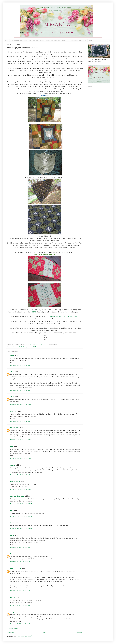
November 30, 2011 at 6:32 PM (21, 421)
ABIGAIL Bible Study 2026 (53, 40)
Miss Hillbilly (16, 568)
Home (7, 40)
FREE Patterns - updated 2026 (19, 40)
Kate (12, 510)
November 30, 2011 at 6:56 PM (21, 440)
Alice (12, 535)
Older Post (79, 633)
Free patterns (28, 347)
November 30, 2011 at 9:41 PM (21, 489)
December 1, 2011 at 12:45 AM (21, 547)
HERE (34, 312)
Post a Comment (14, 628)
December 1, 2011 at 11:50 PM (21, 605)
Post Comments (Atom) (25, 636)
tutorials (64, 40)
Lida (12, 446)
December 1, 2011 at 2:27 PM (20, 591)
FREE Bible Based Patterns (36, 40)
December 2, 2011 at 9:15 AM (20, 624)
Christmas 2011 (17, 347)
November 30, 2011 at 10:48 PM (21, 516)
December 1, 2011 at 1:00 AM (20, 562)
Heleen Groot (15, 428)
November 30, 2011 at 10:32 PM (21, 504)
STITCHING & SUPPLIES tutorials (77, 40)
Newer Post (11, 633)
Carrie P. (14, 597)
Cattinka (13, 411)
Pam (11, 554)
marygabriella (15, 612)
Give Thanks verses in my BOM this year (62, 317)
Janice (13, 465)
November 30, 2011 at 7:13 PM (21, 458)
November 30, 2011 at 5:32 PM (21, 365)
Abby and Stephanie (17, 496)
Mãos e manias (15, 482)
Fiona (12, 355)
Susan (12, 523)
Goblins (35, 347)
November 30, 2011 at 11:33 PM (21, 529)
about (90, 40)
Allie (12, 372)
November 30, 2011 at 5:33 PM (21, 405)
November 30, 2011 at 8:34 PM (21, 475)
